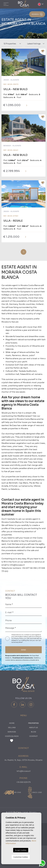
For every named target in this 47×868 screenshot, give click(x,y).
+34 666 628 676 (23, 782)
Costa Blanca (12, 736)
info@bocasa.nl (24, 771)
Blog (33, 732)
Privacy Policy (19, 638)
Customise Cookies (21, 857)
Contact (33, 736)
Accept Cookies (21, 850)
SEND (23, 650)
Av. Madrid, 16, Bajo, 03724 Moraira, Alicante (23, 760)
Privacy (33, 812)
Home (12, 723)
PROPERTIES (33, 723)
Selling (12, 728)
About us (33, 728)
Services (12, 732)
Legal (25, 812)
